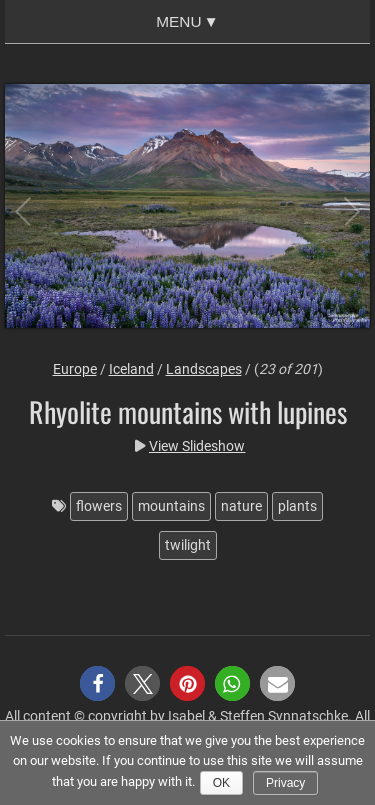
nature (241, 506)
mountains (171, 506)
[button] (97, 683)
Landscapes (204, 369)
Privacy (285, 783)
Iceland (131, 369)
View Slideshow (197, 446)
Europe (75, 369)
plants (297, 506)
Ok (221, 783)
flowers (99, 506)
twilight (188, 545)
